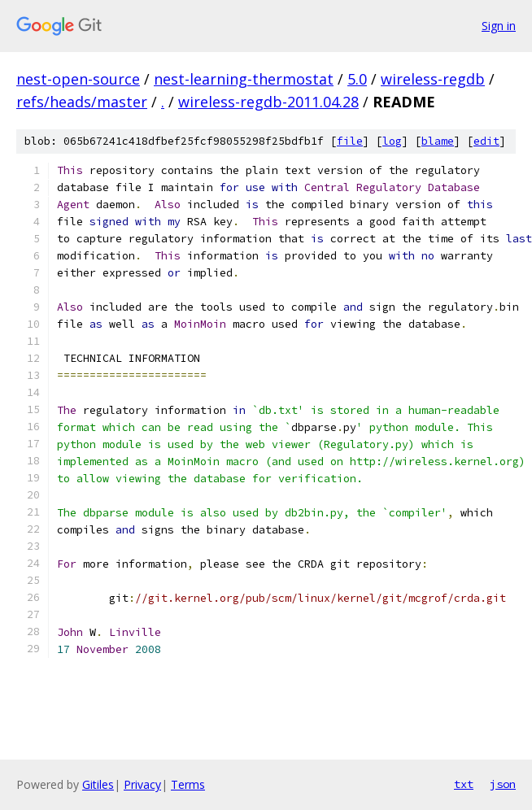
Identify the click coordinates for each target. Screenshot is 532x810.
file (350, 141)
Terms (188, 784)
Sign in (499, 26)
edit (486, 141)
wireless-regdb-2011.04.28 (268, 102)
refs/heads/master (82, 102)
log (392, 141)
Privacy (142, 784)
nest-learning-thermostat (244, 79)
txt (464, 784)
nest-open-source (78, 79)
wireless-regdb (433, 79)
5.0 (357, 79)
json (503, 784)
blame (438, 141)
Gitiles (98, 784)
